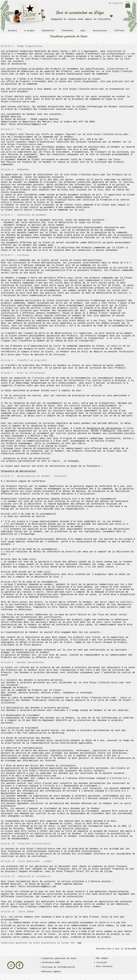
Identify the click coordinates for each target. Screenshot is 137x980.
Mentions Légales (52, 972)
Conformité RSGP (51, 963)
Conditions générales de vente (59, 958)
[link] (128, 5)
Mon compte (102, 958)
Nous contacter (105, 966)
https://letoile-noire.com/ (49, 59)
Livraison (102, 963)
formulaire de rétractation (104, 428)
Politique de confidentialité (58, 967)
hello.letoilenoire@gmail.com (28, 124)
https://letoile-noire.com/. (26, 144)
